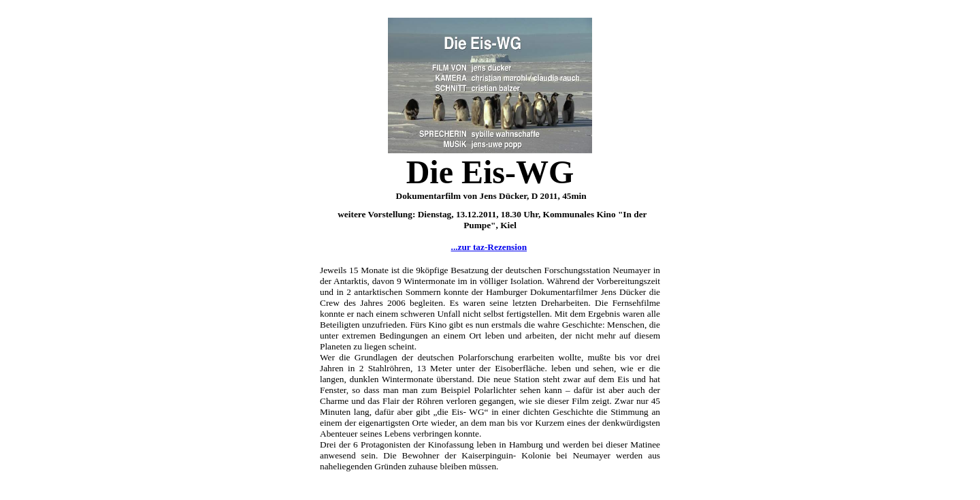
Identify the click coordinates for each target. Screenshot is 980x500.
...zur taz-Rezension (489, 247)
